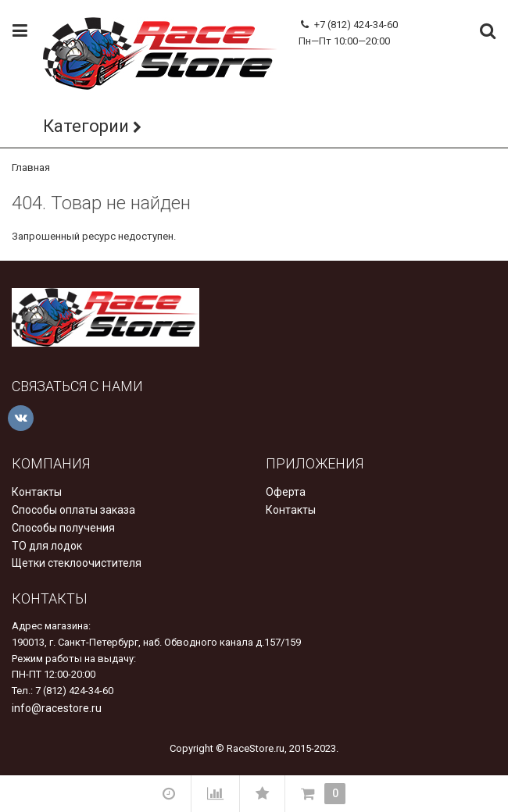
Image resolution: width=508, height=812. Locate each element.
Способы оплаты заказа (73, 510)
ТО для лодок (47, 546)
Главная (31, 167)
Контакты (37, 492)
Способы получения (63, 528)
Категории (86, 126)
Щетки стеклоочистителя (77, 563)
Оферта (286, 492)
